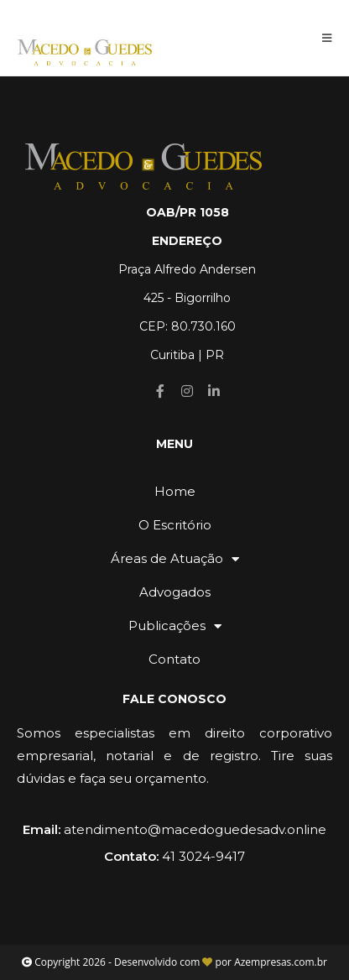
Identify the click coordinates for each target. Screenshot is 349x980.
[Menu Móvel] (327, 38)
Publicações (175, 626)
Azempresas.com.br (281, 962)
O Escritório (175, 525)
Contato (174, 659)
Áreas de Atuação (175, 559)
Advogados (175, 592)
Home (175, 491)
